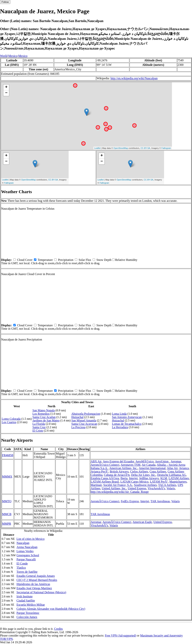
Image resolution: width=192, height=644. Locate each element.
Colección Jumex (27, 617)
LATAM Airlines (179, 478)
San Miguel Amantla (84, 420)
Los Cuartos (9, 422)
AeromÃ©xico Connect (105, 465)
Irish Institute (25, 596)
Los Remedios (41, 414)
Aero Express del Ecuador (118, 461)
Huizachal (78, 417)
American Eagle (142, 522)
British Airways (119, 471)
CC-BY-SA (145, 148)
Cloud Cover (25, 260)
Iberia (124, 478)
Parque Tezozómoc (28, 613)
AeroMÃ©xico (144, 461)
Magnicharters (178, 482)
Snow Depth (104, 260)
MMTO (7, 501)
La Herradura (120, 427)
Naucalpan (23, 543)
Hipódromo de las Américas (33, 584)
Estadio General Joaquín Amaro (36, 576)
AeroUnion (162, 461)
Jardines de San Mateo (46, 420)
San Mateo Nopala (44, 410)
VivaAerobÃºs (156, 488)
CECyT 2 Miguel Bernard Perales (37, 580)
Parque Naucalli (26, 559)
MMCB (7, 514)
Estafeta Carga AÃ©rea (105, 478)
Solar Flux (85, 260)
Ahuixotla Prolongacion (86, 414)
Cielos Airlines (139, 471)
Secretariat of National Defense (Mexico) (41, 592)
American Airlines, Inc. (123, 468)
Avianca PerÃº (99, 471)
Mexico (13, 56)
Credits (58, 629)
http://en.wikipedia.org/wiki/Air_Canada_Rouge (120, 492)
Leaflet (97, 148)
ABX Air (96, 461)
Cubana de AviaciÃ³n (117, 475)
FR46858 (8, 455)
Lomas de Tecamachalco (127, 424)
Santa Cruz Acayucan (84, 424)
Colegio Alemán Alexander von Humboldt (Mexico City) (51, 609)
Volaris (171, 488)
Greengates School (28, 555)
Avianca (184, 468)
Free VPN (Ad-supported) (120, 635)
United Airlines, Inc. (114, 488)
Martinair (96, 485)
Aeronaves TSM (130, 465)
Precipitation (66, 260)
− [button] (6, 93)
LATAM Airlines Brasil (105, 482)
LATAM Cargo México (134, 482)
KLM (164, 478)
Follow (5, 2)
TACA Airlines (167, 485)
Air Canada (149, 465)
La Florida (39, 424)
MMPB (7, 524)
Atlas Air (172, 468)
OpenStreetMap (121, 148)
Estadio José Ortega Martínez (34, 588)
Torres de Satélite (27, 572)
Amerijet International (152, 468)
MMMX (7, 477)
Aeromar (176, 461)
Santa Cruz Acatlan (44, 417)
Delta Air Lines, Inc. (143, 475)
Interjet (133, 478)
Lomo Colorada (11, 419)
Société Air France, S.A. (118, 485)
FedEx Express (130, 501)
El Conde (22, 563)
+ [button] (6, 87)
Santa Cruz (39, 427)
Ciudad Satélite (26, 601)
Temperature (45, 260)
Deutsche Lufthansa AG (172, 475)
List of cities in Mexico (30, 539)
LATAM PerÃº (159, 482)
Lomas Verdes (25, 551)
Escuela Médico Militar (31, 605)
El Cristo (38, 431)
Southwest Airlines (145, 485)
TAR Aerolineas (160, 501)
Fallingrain (166, 148)
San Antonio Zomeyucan (127, 417)
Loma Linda (119, 414)
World (4, 56)
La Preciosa (78, 427)
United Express (137, 488)
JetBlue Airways (149, 478)
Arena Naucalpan (27, 547)
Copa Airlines (158, 471)
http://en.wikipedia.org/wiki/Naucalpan (134, 78)
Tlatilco (21, 568)
